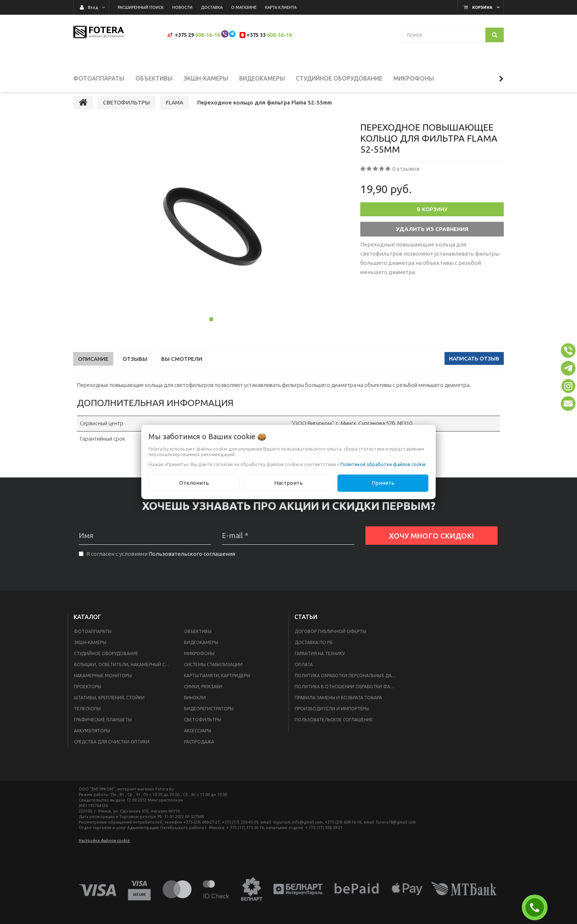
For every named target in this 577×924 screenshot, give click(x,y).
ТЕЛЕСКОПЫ (87, 715)
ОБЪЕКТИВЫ (198, 638)
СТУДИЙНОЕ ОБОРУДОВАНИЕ (106, 660)
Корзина (482, 7)
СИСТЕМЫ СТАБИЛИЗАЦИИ (213, 671)
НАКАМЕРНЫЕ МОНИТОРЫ (103, 682)
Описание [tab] (93, 366)
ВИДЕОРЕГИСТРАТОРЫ (209, 715)
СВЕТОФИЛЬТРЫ (203, 726)
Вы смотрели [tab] (182, 366)
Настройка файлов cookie (104, 847)
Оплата (304, 671)
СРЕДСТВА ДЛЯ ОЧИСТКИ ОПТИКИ (112, 748)
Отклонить (194, 483)
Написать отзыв (474, 365)
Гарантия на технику (320, 660)
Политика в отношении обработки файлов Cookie (348, 693)
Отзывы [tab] (135, 366)
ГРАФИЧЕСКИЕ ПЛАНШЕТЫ (103, 726)
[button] (568, 351)
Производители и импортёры (332, 715)
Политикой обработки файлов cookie (383, 464)
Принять (383, 483)
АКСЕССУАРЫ (198, 737)
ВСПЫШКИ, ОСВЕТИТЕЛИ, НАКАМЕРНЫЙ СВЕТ (124, 671)
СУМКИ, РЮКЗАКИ (203, 693)
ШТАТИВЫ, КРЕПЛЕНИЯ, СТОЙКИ (109, 704)
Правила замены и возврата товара (338, 704)
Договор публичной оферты (330, 638)
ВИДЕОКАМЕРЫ (201, 649)
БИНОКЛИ (195, 704)
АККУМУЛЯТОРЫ (92, 737)
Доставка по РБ (314, 649)
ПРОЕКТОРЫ (88, 693)
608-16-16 (208, 35)
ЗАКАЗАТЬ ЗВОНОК (538, 907)
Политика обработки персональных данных (348, 682)
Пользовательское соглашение (334, 726)
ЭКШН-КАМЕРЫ (90, 649)
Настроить (288, 483)
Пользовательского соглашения (192, 561)
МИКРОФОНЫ (199, 660)
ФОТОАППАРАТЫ (93, 638)
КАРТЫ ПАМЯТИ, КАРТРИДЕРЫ (217, 682)
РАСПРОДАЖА (199, 748)
